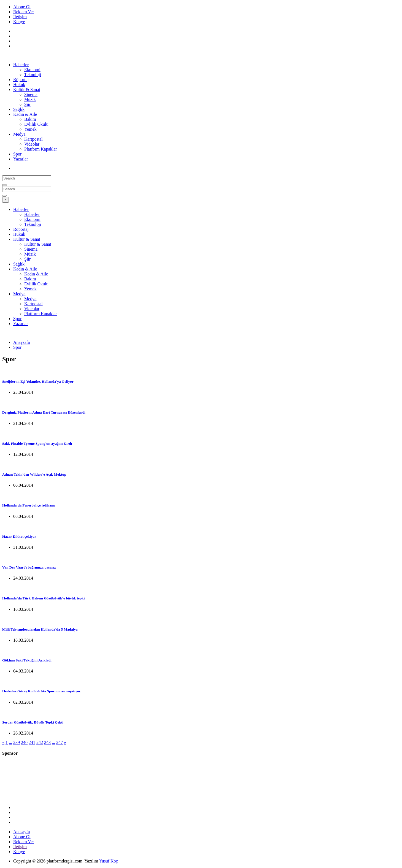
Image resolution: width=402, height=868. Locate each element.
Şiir (27, 104)
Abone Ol (22, 7)
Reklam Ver (24, 12)
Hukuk (19, 85)
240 (24, 742)
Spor (17, 154)
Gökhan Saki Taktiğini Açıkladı (27, 660)
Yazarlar (21, 159)
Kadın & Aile (25, 114)
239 (17, 742)
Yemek (30, 129)
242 (40, 742)
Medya (19, 134)
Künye (19, 22)
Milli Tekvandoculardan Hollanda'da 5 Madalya (40, 629)
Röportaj (21, 80)
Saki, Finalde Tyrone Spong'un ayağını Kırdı (37, 444)
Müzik (30, 99)
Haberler (21, 65)
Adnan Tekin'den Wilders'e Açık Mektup (34, 474)
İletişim (20, 17)
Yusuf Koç (109, 861)
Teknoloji (33, 75)
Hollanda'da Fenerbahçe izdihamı (29, 505)
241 (32, 742)
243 (47, 742)
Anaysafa (21, 342)
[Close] (6, 200)
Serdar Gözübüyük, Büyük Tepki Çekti (33, 722)
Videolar (32, 144)
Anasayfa (21, 832)
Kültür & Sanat (27, 89)
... (10, 742)
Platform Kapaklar (41, 149)
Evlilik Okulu (36, 124)
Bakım (30, 119)
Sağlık (19, 109)
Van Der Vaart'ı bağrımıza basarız (29, 567)
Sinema (31, 94)
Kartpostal (33, 139)
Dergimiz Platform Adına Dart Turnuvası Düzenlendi (44, 412)
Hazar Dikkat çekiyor (19, 536)
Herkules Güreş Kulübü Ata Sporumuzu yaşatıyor (41, 691)
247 (60, 742)
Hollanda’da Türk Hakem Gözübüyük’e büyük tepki (43, 598)
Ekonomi (32, 70)
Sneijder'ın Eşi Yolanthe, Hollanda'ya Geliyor (38, 381)
